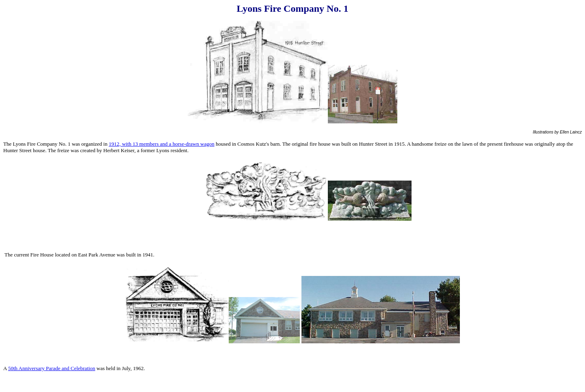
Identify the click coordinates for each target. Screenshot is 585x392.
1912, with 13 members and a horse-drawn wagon (162, 144)
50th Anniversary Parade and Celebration (52, 368)
